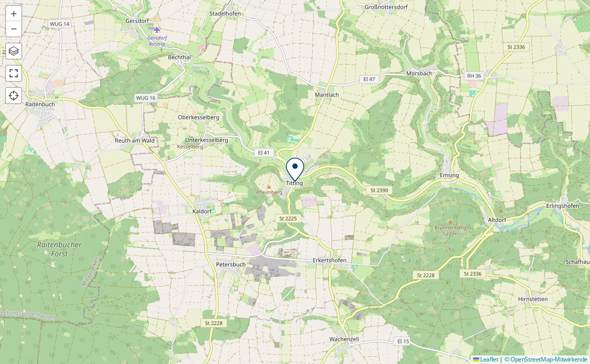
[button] (295, 170)
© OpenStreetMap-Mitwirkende (546, 359)
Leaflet (486, 359)
